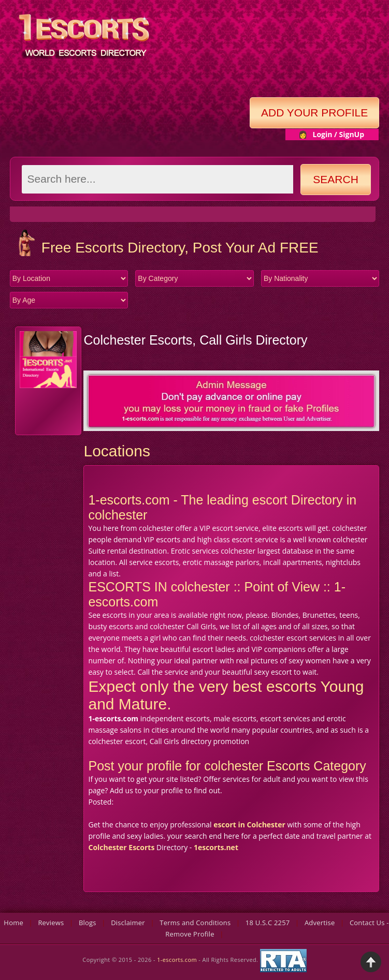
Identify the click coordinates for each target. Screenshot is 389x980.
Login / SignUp (338, 134)
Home (13, 923)
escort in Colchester (249, 825)
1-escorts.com (178, 960)
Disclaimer (128, 923)
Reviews (51, 923)
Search (336, 179)
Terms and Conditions (195, 923)
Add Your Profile (314, 113)
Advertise (320, 923)
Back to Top (371, 962)
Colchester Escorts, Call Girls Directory (195, 340)
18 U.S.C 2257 (268, 923)
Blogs (88, 923)
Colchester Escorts (121, 847)
